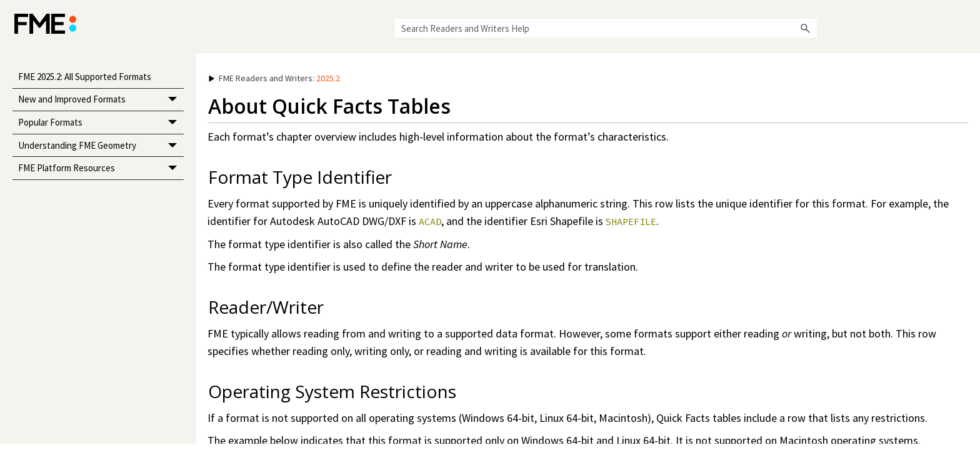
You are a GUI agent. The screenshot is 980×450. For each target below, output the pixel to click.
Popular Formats (101, 123)
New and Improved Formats (101, 100)
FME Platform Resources (101, 168)
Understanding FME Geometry (101, 146)
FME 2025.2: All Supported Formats (85, 77)
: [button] (274, 78)
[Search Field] (606, 28)
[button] (806, 28)
